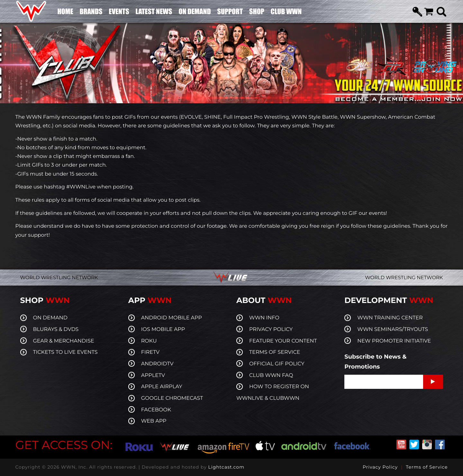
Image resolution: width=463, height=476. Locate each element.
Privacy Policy (380, 467)
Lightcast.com (226, 467)
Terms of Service (427, 467)
